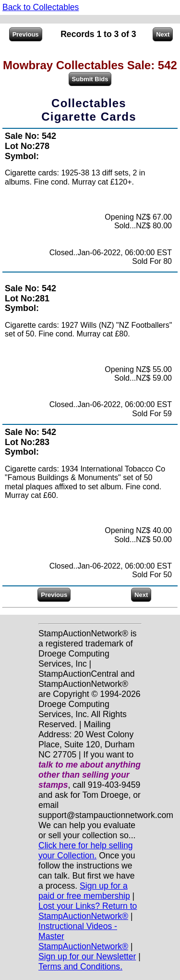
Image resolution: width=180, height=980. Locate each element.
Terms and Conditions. (80, 967)
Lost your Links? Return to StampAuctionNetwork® (88, 911)
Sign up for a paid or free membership (84, 891)
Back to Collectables (41, 7)
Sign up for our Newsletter (87, 956)
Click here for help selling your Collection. (86, 850)
